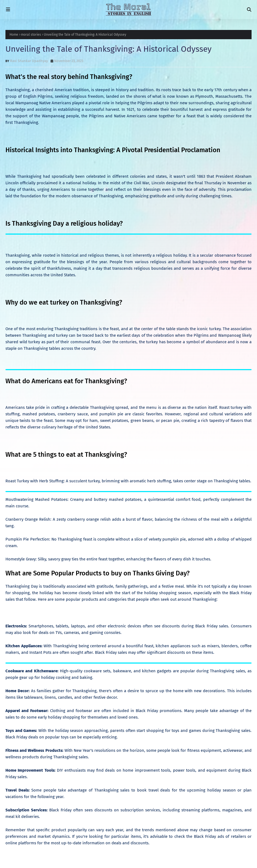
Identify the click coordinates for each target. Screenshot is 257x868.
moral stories (31, 35)
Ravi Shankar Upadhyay (29, 61)
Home (14, 35)
